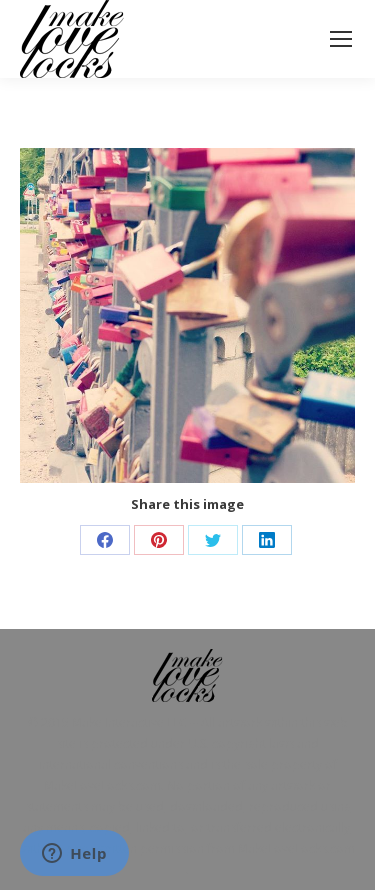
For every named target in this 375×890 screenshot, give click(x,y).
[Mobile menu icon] (341, 39)
